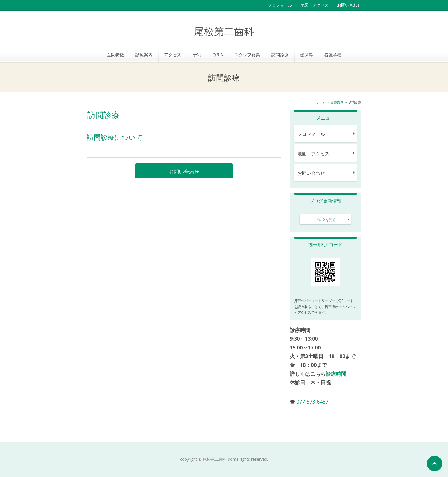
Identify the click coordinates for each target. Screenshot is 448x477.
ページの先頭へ (435, 464)
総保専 (306, 55)
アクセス (173, 55)
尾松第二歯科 (224, 32)
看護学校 (333, 55)
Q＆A (218, 55)
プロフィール (280, 5)
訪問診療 (280, 55)
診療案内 (144, 55)
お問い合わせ (349, 5)
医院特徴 (115, 55)
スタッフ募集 (247, 55)
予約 (197, 55)
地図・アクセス (315, 5)
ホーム (321, 102)
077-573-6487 (312, 402)
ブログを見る (325, 220)
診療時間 (336, 374)
